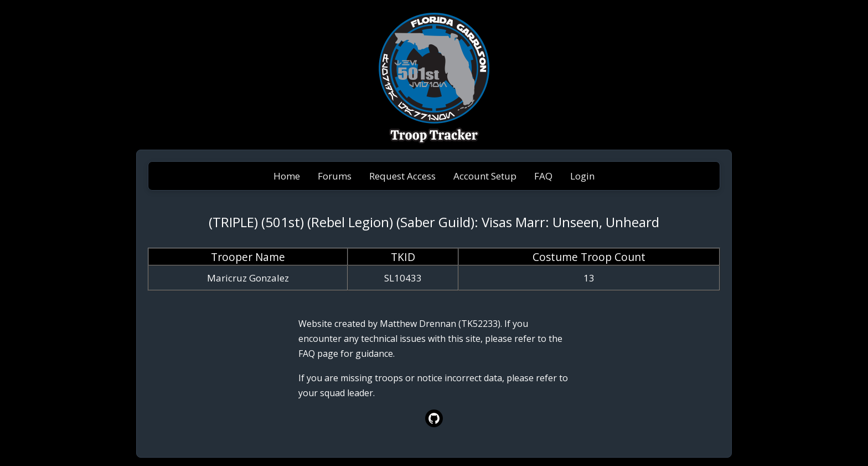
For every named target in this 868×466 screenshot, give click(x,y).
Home (287, 176)
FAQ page (318, 354)
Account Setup (485, 176)
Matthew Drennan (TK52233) (440, 324)
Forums (335, 176)
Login (582, 176)
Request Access (402, 176)
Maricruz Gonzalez (248, 278)
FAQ (543, 176)
